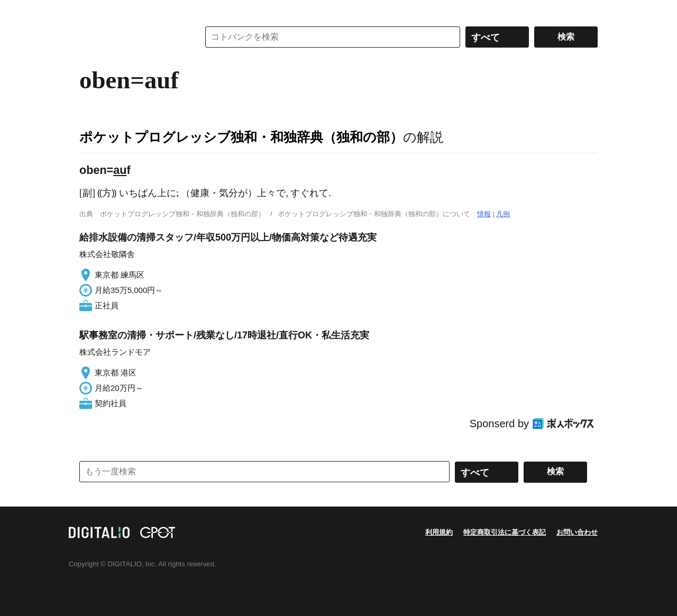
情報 (484, 214)
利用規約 (439, 532)
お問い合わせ (577, 532)
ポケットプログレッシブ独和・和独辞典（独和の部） (241, 137)
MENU (90, 11)
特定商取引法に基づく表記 (505, 532)
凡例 (503, 214)
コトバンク (132, 37)
